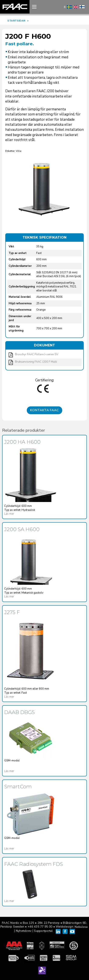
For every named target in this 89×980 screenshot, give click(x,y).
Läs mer (9, 514)
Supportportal (43, 931)
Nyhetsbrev (24, 931)
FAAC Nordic (15, 7)
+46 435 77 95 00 (40, 927)
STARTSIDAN (16, 21)
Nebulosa (81, 927)
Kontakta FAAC (44, 410)
